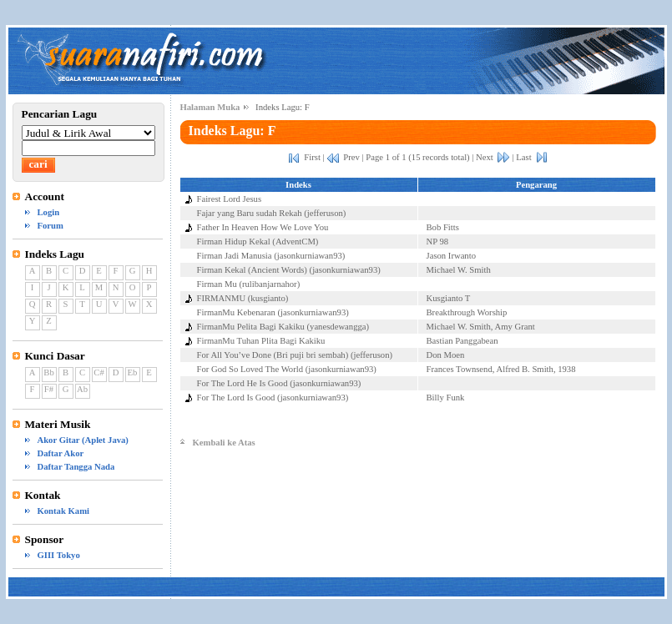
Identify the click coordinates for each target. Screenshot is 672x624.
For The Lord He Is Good (243, 383)
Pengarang (536, 185)
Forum (51, 226)
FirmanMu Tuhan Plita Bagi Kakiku (261, 341)
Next (485, 157)
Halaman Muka (210, 107)
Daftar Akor (61, 453)
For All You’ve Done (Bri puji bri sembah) (273, 355)
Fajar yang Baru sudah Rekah (250, 213)
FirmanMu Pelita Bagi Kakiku (251, 327)
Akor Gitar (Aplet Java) (83, 440)
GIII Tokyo (59, 555)
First (312, 157)
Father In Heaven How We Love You (263, 227)
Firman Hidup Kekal (234, 242)
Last (523, 157)
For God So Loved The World (250, 369)
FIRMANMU (222, 298)
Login (49, 212)
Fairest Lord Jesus (230, 199)
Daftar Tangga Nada (76, 467)
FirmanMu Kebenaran (236, 312)
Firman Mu (217, 284)
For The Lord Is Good (236, 398)
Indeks (298, 185)
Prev (351, 157)
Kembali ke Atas (224, 443)
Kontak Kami (63, 511)
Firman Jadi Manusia (235, 256)
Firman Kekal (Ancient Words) (252, 270)
